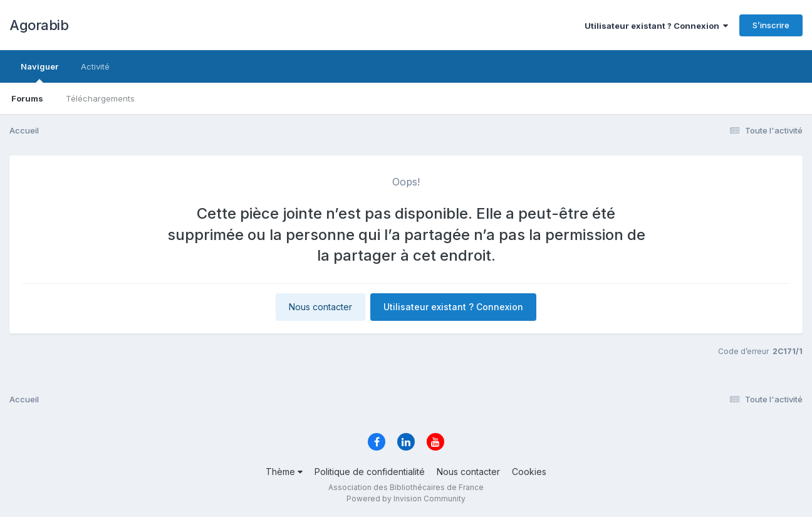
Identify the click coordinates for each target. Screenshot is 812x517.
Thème (284, 472)
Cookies (529, 472)
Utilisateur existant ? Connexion (656, 26)
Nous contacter (320, 307)
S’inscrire (771, 25)
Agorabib (39, 25)
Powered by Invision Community (406, 499)
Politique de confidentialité (370, 472)
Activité (95, 66)
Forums (27, 98)
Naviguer (39, 72)
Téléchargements (100, 98)
